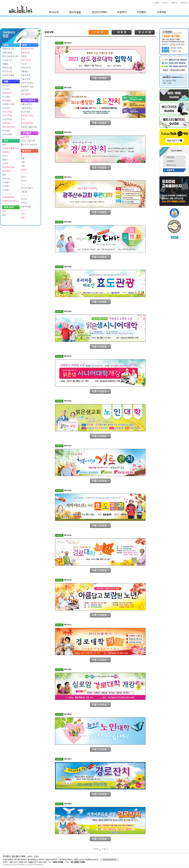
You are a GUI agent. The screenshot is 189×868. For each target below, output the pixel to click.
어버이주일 (7, 116)
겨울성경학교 (27, 108)
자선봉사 (6, 182)
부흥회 (24, 56)
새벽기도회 (26, 60)
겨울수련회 (26, 79)
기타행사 (6, 190)
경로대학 (6, 179)
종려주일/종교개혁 (10, 56)
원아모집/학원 (27, 123)
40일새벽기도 (8, 49)
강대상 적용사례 (28, 141)
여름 (23, 158)
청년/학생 (6, 171)
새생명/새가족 (27, 49)
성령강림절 (7, 52)
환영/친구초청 (27, 116)
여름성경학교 (27, 104)
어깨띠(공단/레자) (10, 201)
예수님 (24, 181)
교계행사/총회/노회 (11, 148)
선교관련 (6, 108)
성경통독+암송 (27, 87)
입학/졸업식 (26, 94)
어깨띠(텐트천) (9, 197)
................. (25, 173)
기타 (23, 214)
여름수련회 (26, 75)
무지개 (24, 199)
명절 (23, 218)
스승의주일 (7, 119)
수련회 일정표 (27, 83)
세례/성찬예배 (8, 127)
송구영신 (6, 85)
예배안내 (6, 152)
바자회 (5, 163)
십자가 (24, 177)
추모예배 (6, 131)
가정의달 (6, 123)
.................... (7, 194)
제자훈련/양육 (8, 167)
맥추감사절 (7, 68)
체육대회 (25, 90)
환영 (4, 144)
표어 (4, 211)
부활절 (5, 64)
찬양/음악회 (26, 68)
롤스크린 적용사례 (29, 144)
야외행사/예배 (8, 104)
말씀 (4, 215)
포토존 (24, 170)
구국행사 (6, 186)
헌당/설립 (6, 100)
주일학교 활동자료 (29, 127)
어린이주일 (7, 112)
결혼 (4, 175)
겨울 (23, 166)
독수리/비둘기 (27, 188)
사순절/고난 (7, 60)
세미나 (5, 156)
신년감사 (6, 89)
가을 (23, 162)
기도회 (24, 64)
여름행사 (25, 71)
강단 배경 (25, 137)
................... (25, 195)
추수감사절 (7, 71)
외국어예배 (7, 134)
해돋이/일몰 (26, 207)
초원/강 (24, 203)
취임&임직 (7, 93)
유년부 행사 (26, 112)
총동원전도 (26, 52)
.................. (25, 210)
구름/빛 (24, 192)
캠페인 (5, 160)
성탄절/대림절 (8, 75)
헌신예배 (6, 97)
